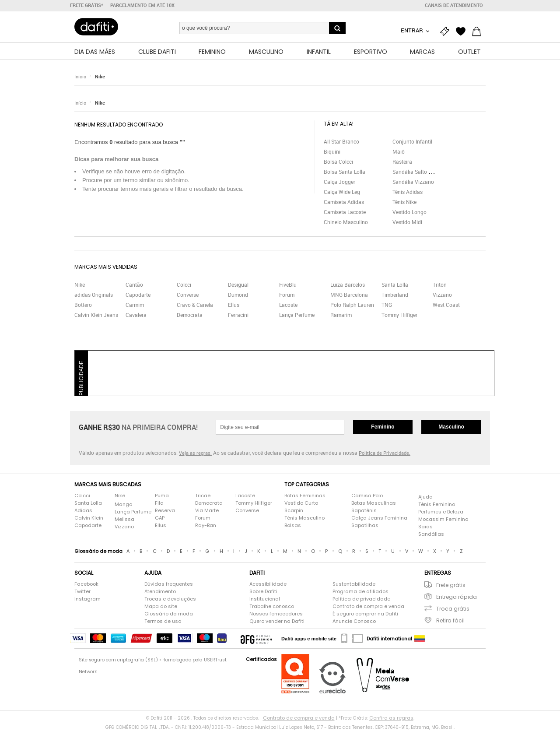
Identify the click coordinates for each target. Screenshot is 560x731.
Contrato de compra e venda (368, 606)
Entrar (413, 30)
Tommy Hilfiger (399, 315)
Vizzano (442, 295)
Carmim (135, 305)
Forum (287, 295)
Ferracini (238, 315)
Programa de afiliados (360, 591)
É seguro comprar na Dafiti (365, 614)
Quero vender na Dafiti (277, 621)
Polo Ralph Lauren (352, 305)
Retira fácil (450, 620)
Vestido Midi (407, 222)
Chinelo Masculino (346, 222)
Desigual (238, 285)
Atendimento (160, 591)
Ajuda (425, 497)
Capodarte (138, 295)
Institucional (265, 599)
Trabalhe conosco (272, 606)
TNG (387, 305)
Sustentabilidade (354, 584)
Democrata (190, 315)
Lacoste (288, 305)
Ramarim (341, 315)
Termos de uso (163, 621)
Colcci (184, 285)
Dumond (238, 295)
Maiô (399, 151)
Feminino (383, 427)
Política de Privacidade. (385, 453)
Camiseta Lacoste (345, 212)
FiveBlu (288, 285)
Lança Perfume (297, 315)
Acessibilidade (268, 584)
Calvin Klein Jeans (96, 315)
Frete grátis (451, 585)
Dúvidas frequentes (169, 584)
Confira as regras (391, 718)
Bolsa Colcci (338, 162)
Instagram (87, 599)
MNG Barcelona (349, 295)
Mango (123, 504)
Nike (100, 76)
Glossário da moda (169, 614)
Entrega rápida (457, 597)
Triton (440, 285)
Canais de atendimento (454, 5)
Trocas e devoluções (170, 599)
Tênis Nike (404, 202)
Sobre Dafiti (263, 591)
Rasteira (402, 162)
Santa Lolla (395, 285)
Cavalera (136, 315)
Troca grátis (453, 609)
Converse (188, 295)
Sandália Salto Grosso (419, 172)
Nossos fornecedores (276, 614)
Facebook (86, 584)
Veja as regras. (195, 453)
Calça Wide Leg (342, 192)
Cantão (134, 285)
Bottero (83, 305)
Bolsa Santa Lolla (345, 172)
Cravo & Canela (195, 305)
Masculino (451, 427)
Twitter (82, 591)
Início (80, 76)
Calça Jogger (339, 182)
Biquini (332, 151)
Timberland (395, 295)
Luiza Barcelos (348, 285)
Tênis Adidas (408, 192)
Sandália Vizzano (413, 182)
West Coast (446, 305)
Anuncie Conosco (354, 621)
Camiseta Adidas (344, 202)
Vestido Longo (409, 212)
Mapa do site (161, 606)
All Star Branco (341, 141)
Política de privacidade (361, 599)
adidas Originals (94, 295)
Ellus (234, 305)
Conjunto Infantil (412, 141)
